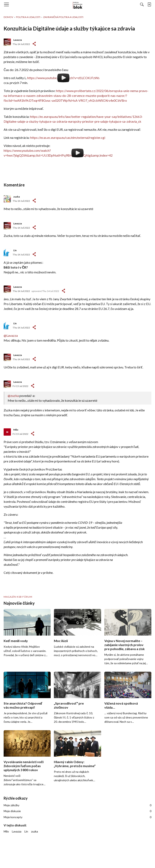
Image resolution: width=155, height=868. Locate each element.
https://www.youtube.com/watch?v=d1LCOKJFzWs (63, 78)
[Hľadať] (142, 4)
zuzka (17, 197)
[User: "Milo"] (7, 432)
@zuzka (13, 396)
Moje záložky (77, 805)
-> (34, 201)
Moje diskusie (77, 811)
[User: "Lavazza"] (7, 42)
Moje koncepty (77, 817)
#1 (34, 44)
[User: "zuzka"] (7, 199)
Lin (15, 250)
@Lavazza (11, 335)
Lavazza (18, 40)
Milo (16, 430)
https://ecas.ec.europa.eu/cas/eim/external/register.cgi (68, 138)
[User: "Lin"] (7, 253)
